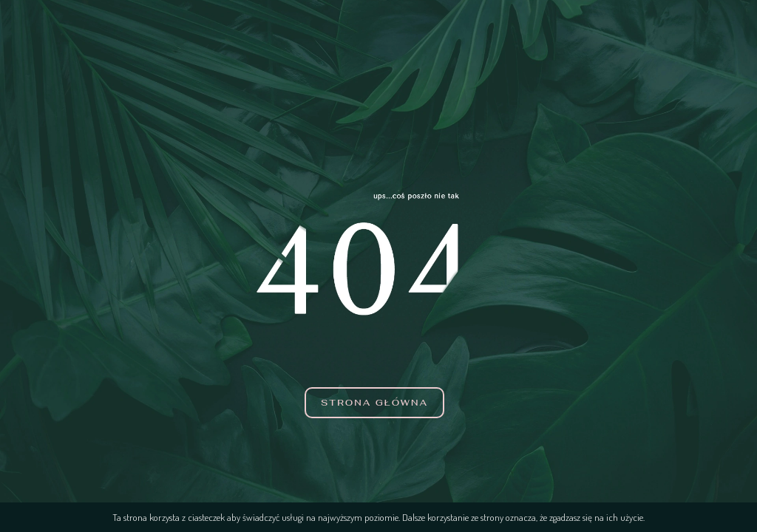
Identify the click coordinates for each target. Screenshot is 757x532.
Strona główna (374, 403)
